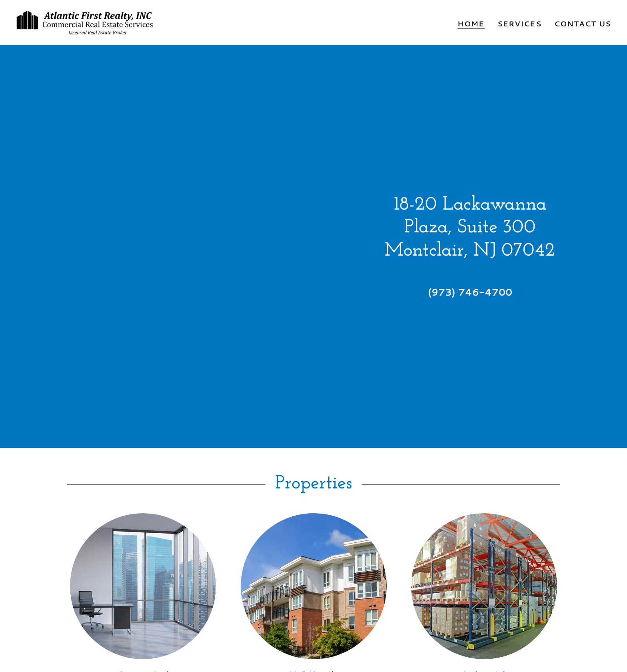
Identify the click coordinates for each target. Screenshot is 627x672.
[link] (88, 21)
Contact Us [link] (583, 24)
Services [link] (519, 24)
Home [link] (471, 24)
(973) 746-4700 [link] (470, 292)
